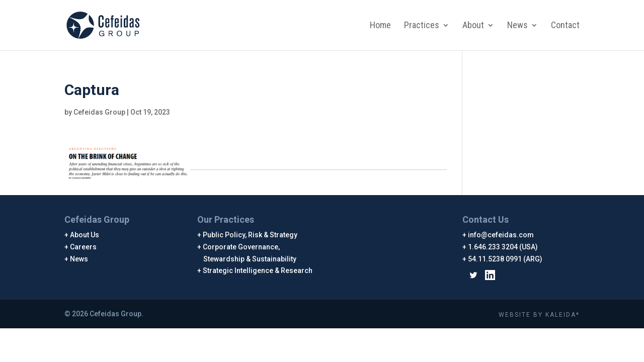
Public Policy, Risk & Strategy (250, 235)
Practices (422, 26)
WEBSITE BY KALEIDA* (539, 315)
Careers (84, 247)
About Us (85, 235)
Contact (565, 26)
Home (380, 26)
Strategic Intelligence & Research (258, 270)
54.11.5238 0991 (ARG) (505, 259)
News (517, 26)
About (473, 26)
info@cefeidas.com (501, 235)
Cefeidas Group (99, 112)
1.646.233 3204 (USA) (503, 247)
